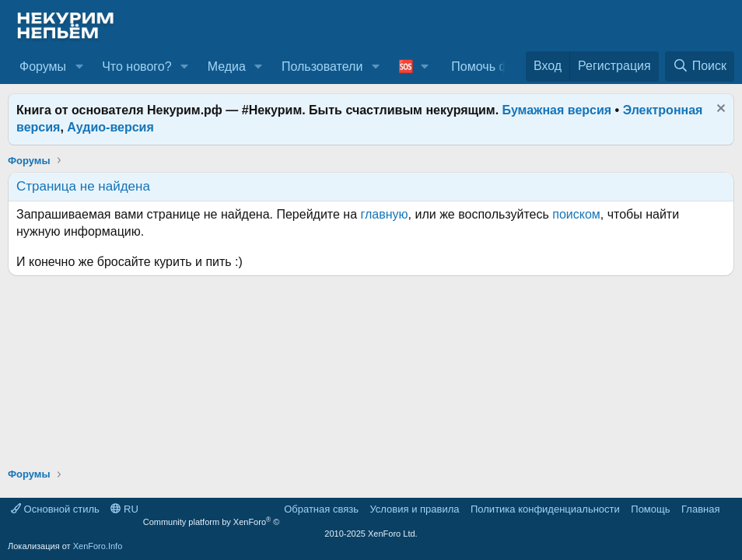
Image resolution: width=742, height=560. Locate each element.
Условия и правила (414, 509)
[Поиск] (700, 66)
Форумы (43, 66)
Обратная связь (321, 509)
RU (124, 509)
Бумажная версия (557, 110)
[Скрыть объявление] (719, 110)
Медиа (227, 66)
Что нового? (136, 66)
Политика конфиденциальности (545, 509)
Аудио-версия (110, 127)
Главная (700, 509)
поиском (576, 214)
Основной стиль (55, 509)
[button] (79, 67)
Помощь (650, 509)
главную (385, 214)
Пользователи (322, 66)
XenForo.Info (98, 546)
